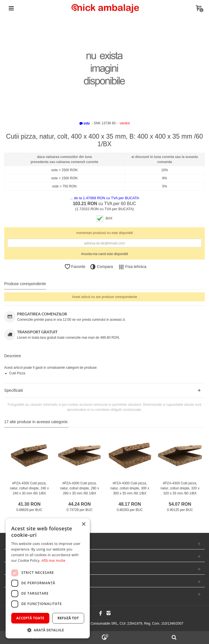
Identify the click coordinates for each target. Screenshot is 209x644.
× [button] (83, 524)
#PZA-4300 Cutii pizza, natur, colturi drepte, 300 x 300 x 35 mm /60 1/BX (130, 488)
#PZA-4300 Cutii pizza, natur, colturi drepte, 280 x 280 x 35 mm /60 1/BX (80, 488)
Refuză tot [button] (68, 618)
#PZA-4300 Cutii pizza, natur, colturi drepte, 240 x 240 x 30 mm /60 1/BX (29, 488)
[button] (48, 630)
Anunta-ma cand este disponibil (104, 254)
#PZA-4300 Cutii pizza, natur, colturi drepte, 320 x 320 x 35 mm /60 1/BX (180, 488)
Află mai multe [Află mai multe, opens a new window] (53, 561)
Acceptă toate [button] (30, 618)
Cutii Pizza (17, 373)
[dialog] (48, 578)
